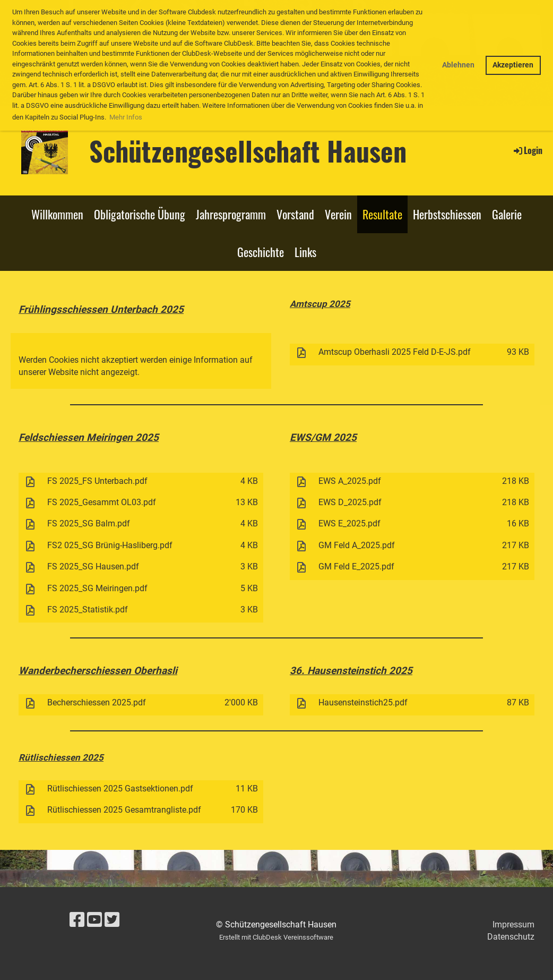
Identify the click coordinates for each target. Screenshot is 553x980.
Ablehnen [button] (458, 65)
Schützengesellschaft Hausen (248, 150)
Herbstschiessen (447, 214)
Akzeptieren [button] (513, 65)
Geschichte (261, 252)
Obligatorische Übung (140, 214)
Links (305, 252)
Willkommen (57, 214)
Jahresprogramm (231, 214)
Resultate (382, 214)
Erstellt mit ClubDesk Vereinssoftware (276, 937)
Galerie (507, 214)
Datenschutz (511, 937)
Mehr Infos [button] (126, 117)
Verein (338, 214)
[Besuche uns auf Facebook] (77, 920)
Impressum (513, 924)
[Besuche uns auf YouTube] (94, 920)
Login (527, 150)
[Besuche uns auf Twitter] (112, 920)
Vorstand (295, 214)
